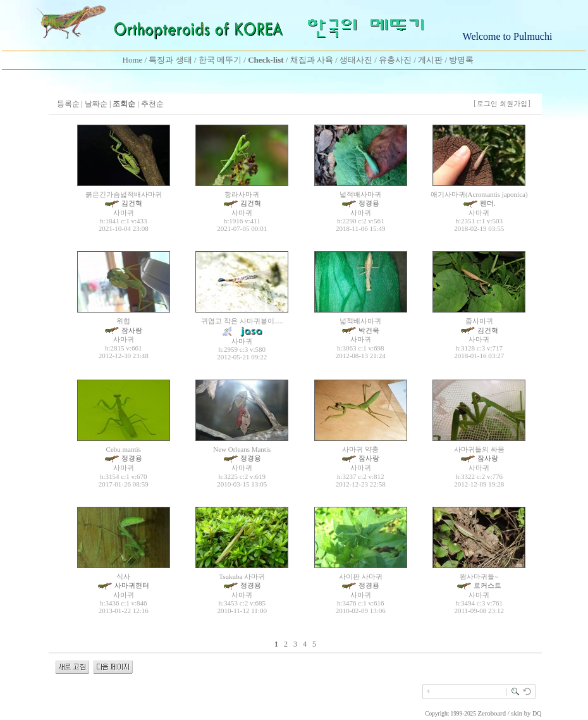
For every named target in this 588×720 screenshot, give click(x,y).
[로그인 (485, 103)
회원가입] (516, 103)
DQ (537, 713)
